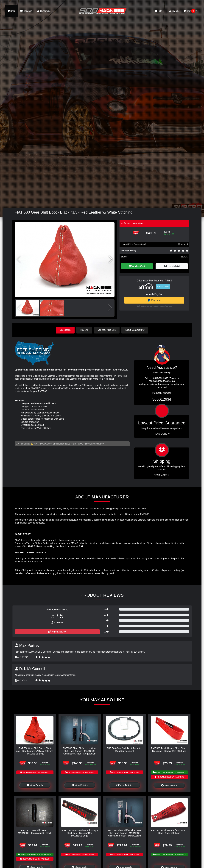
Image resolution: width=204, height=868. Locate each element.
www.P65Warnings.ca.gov (91, 444)
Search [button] (174, 11)
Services (26, 11)
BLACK (184, 257)
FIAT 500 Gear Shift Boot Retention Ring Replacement (124, 750)
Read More (162, 434)
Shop (11, 11)
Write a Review (57, 632)
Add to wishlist (172, 266)
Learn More (163, 287)
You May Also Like (107, 330)
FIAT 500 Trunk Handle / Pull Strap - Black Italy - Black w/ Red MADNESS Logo (80, 833)
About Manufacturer (135, 330)
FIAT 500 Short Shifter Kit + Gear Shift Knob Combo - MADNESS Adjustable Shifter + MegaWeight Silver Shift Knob (124, 834)
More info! (183, 244)
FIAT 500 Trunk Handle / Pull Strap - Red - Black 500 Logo (169, 832)
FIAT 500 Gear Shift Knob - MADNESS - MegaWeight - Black (35, 832)
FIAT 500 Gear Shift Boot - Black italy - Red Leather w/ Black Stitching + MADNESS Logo (35, 751)
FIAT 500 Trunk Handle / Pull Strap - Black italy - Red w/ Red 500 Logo (169, 750)
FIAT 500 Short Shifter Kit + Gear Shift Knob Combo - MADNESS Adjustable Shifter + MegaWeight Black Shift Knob (80, 752)
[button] (111, 259)
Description (65, 330)
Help (159, 11)
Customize (44, 11)
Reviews (84, 330)
